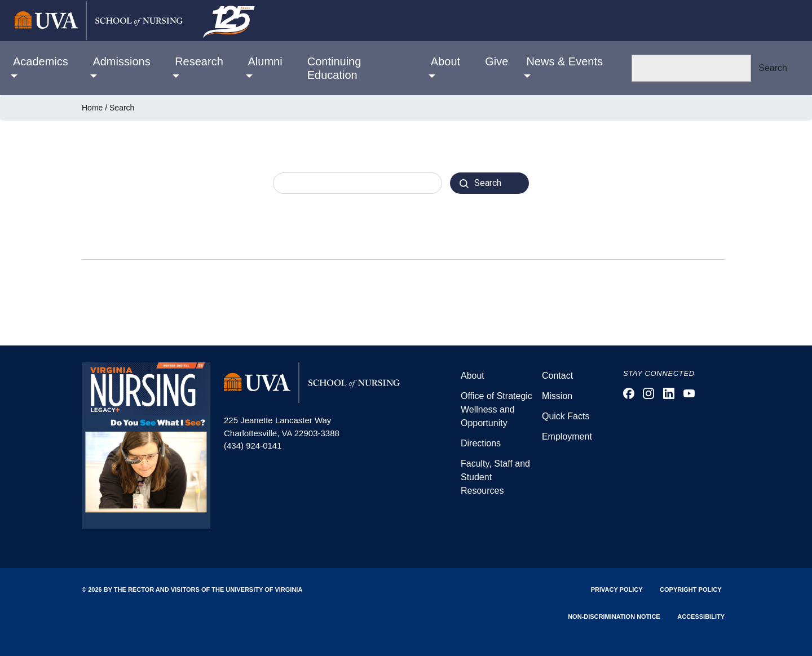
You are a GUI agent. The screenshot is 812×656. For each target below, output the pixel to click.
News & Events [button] (564, 61)
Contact (557, 376)
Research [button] (199, 61)
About (473, 376)
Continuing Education (334, 68)
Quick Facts (566, 416)
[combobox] (358, 183)
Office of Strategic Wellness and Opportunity (497, 409)
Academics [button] (41, 61)
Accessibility (701, 617)
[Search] (691, 68)
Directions (481, 443)
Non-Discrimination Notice (614, 617)
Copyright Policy (690, 589)
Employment (567, 436)
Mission (557, 396)
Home (92, 108)
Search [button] (773, 68)
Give (497, 61)
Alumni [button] (265, 61)
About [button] (445, 61)
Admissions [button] (121, 61)
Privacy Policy (617, 589)
